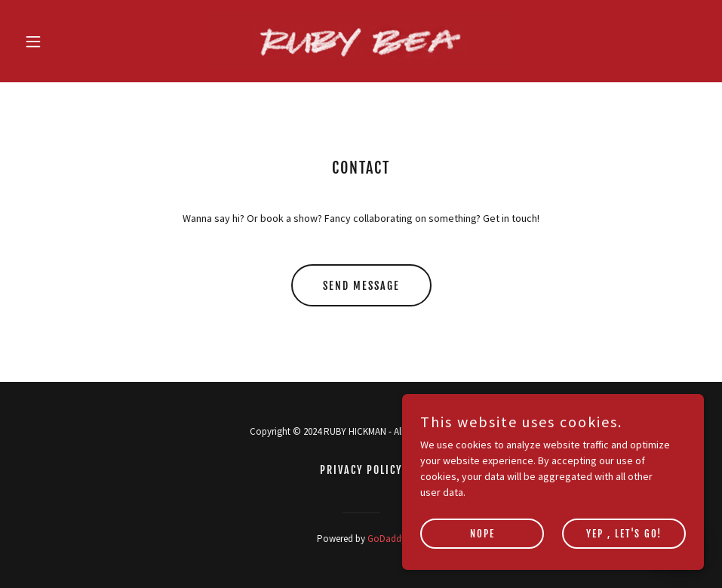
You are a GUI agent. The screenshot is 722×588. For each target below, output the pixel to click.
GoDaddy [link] (387, 539)
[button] (69, 42)
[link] (361, 41)
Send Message (361, 286)
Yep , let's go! (624, 555)
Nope (482, 555)
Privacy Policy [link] (361, 470)
